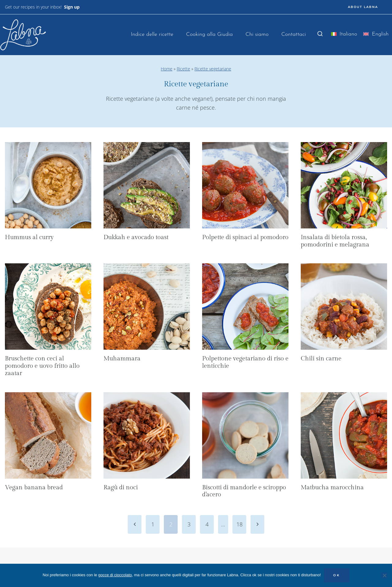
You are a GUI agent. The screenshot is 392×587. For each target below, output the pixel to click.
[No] (384, 575)
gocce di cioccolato (115, 575)
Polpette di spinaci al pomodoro (245, 237)
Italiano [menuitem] (349, 34)
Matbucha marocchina (332, 487)
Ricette (183, 69)
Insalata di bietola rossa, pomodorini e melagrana (335, 241)
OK (337, 575)
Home (167, 69)
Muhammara (122, 359)
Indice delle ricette (152, 34)
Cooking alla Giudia (209, 34)
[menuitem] (344, 35)
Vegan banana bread (34, 487)
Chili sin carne (321, 359)
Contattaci (294, 34)
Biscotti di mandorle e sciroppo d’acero (244, 491)
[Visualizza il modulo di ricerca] (320, 34)
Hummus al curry (29, 237)
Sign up (72, 7)
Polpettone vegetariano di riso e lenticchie (245, 362)
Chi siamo (257, 34)
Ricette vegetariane (213, 69)
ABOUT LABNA (363, 7)
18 (239, 524)
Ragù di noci (121, 487)
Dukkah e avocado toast (136, 237)
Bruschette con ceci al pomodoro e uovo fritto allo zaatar (42, 366)
